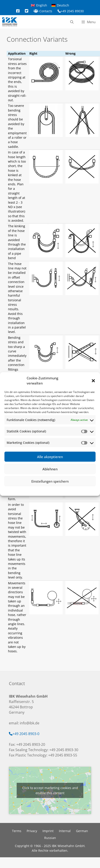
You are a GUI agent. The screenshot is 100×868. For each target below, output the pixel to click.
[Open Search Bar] (72, 22)
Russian (50, 838)
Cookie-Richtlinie (39, 490)
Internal (65, 831)
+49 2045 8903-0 (26, 734)
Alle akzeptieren (50, 457)
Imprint (67, 490)
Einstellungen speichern (50, 481)
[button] (93, 381)
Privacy (56, 490)
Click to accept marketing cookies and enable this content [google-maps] (50, 790)
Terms (17, 831)
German (82, 831)
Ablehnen (50, 469)
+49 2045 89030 (72, 11)
